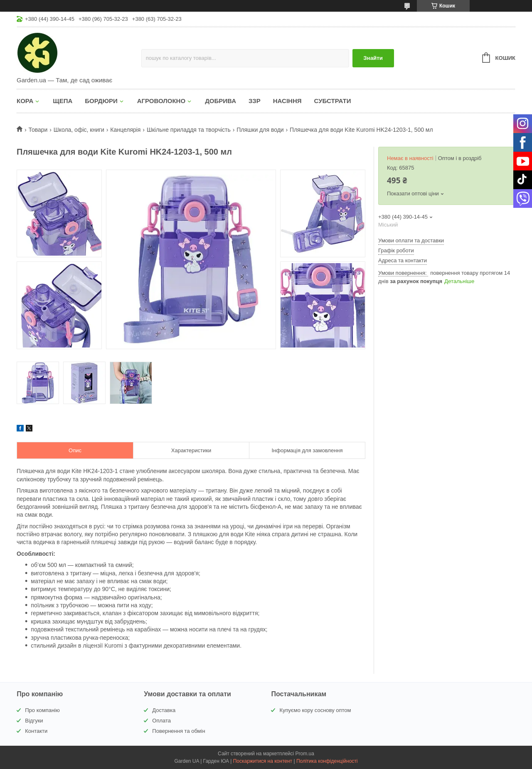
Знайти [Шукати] (373, 58)
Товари (38, 130)
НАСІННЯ (287, 101)
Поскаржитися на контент (263, 761)
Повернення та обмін (179, 731)
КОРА (25, 101)
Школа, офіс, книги (79, 130)
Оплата (161, 721)
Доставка (164, 710)
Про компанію (42, 710)
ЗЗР (255, 101)
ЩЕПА (63, 101)
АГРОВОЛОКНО (161, 101)
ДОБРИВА (220, 101)
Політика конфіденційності (327, 761)
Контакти (36, 731)
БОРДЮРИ (101, 101)
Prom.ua (305, 754)
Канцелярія (125, 130)
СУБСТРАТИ (333, 101)
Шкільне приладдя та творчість (189, 130)
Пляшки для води (260, 130)
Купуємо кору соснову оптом (315, 710)
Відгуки (34, 721)
